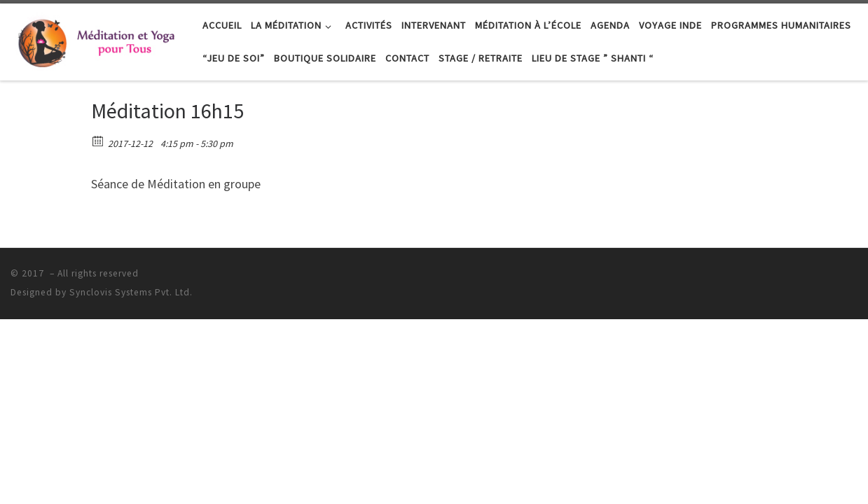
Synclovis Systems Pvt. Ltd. (131, 292)
